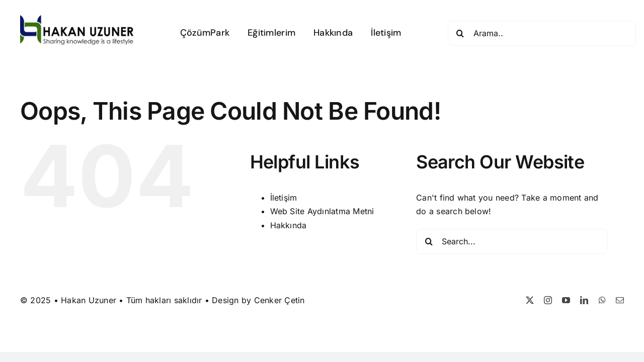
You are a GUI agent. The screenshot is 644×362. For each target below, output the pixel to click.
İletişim (284, 198)
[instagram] (548, 300)
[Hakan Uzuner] (77, 19)
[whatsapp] (602, 300)
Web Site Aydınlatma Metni (322, 211)
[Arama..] (542, 33)
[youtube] (566, 300)
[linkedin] (584, 300)
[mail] (620, 300)
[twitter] (530, 300)
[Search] (460, 33)
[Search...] (512, 241)
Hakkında (289, 225)
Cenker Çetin (279, 300)
